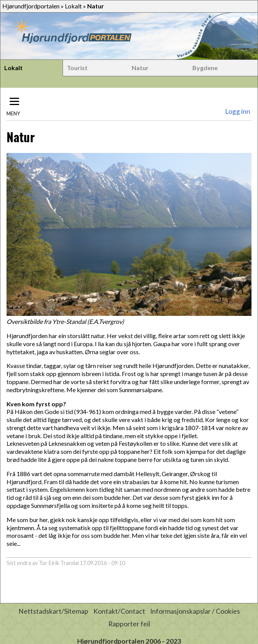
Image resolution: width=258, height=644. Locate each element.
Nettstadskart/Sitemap (53, 611)
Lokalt (73, 6)
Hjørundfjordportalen (31, 6)
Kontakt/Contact (119, 611)
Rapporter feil (129, 624)
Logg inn (238, 111)
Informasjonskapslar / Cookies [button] (195, 611)
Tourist (77, 68)
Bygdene (205, 68)
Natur (140, 68)
